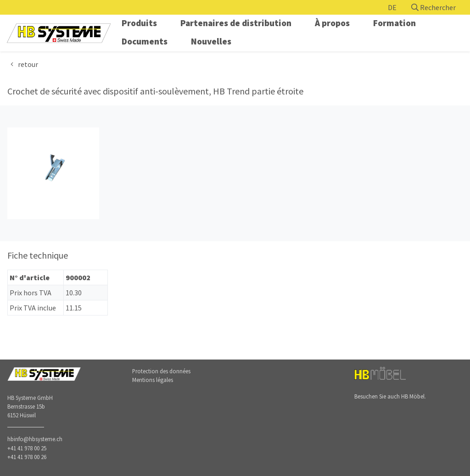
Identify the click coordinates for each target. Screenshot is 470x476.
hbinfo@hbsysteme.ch (35, 439)
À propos (332, 23)
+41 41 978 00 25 (27, 448)
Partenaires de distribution (236, 23)
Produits (139, 23)
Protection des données (161, 371)
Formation (394, 23)
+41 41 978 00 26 (27, 457)
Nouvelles (211, 41)
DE (392, 7)
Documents (145, 41)
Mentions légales (153, 380)
